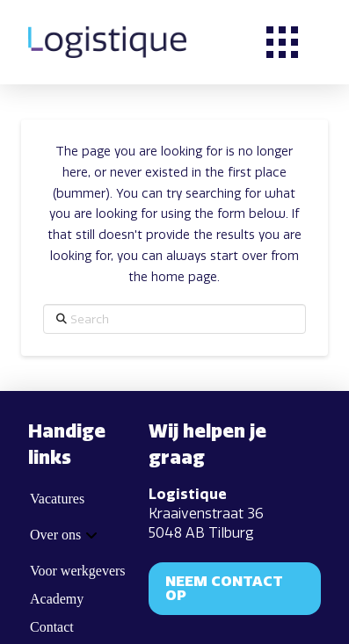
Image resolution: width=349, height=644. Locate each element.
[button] (282, 42)
